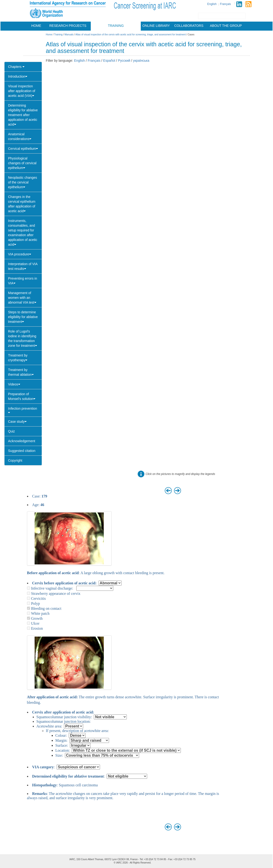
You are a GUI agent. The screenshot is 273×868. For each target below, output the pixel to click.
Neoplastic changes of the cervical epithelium (23, 182)
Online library (156, 26)
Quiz (11, 431)
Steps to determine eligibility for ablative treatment (23, 317)
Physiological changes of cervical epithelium (22, 163)
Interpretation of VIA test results (23, 266)
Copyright (15, 460)
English (212, 4)
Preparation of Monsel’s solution (22, 396)
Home (36, 26)
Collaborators (189, 26)
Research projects (68, 26)
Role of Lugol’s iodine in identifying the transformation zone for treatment (23, 338)
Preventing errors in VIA (23, 281)
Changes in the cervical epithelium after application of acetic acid (22, 204)
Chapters (16, 67)
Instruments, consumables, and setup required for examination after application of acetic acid (23, 233)
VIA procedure (20, 254)
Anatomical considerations (20, 136)
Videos (14, 384)
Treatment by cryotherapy (18, 358)
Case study (17, 422)
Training (116, 26)
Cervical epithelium (23, 149)
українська (141, 61)
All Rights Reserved (140, 863)
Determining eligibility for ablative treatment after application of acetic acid (23, 115)
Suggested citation (22, 451)
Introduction (18, 76)
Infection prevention (23, 410)
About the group (226, 26)
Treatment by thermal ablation (21, 372)
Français (225, 4)
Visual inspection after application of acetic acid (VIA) (22, 91)
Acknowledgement (22, 441)
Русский (124, 61)
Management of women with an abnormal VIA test (22, 298)
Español (109, 61)
